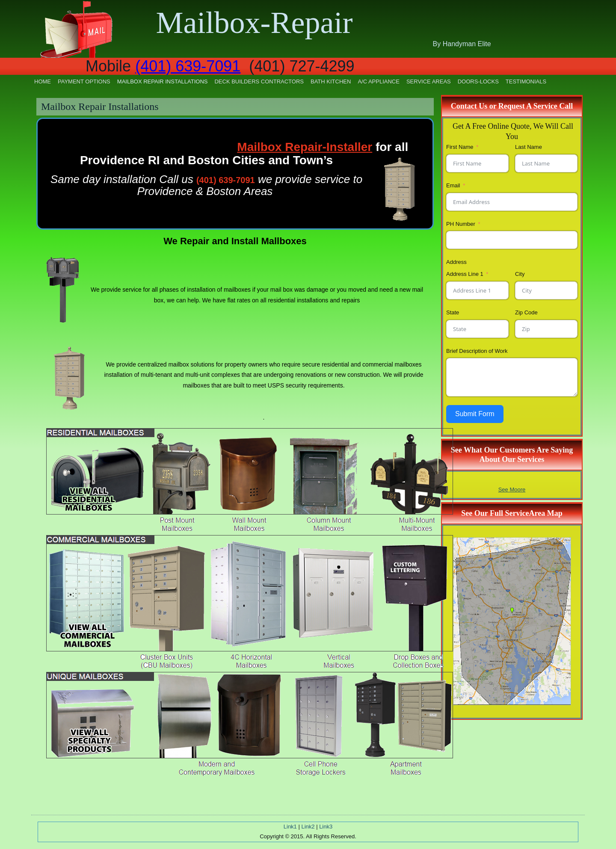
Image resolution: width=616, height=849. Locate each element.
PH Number (461, 224)
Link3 (326, 827)
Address (456, 262)
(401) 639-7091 (188, 66)
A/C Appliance (379, 81)
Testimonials (526, 81)
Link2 (308, 827)
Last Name (529, 147)
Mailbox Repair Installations (163, 81)
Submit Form (475, 414)
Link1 (290, 827)
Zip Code (526, 312)
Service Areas (429, 81)
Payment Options (84, 81)
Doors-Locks (478, 81)
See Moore (512, 490)
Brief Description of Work (477, 351)
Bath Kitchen (331, 81)
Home (43, 81)
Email (453, 185)
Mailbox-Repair (255, 23)
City (520, 274)
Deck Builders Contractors (259, 81)
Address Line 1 (465, 274)
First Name (460, 147)
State (453, 312)
